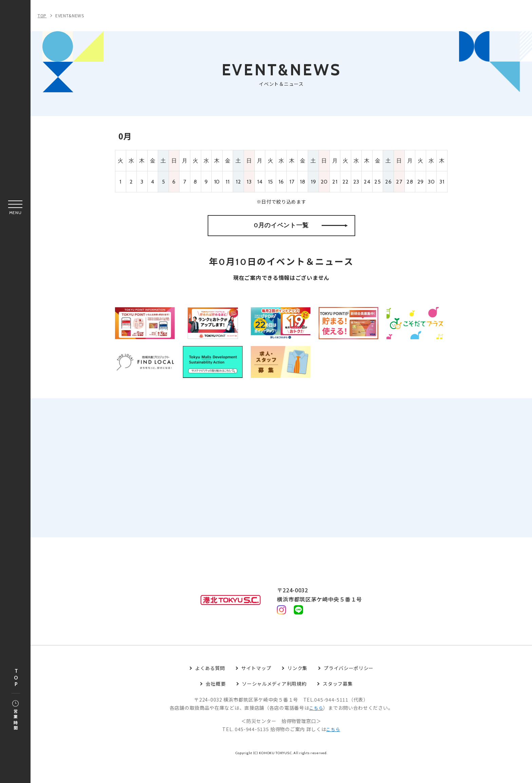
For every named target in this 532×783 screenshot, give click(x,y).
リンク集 (297, 688)
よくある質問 (210, 688)
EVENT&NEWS (70, 15)
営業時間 (15, 716)
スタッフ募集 (338, 704)
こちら (316, 728)
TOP (16, 678)
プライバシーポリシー (349, 688)
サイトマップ (256, 688)
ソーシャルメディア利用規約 (274, 704)
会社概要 (216, 704)
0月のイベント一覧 (301, 232)
